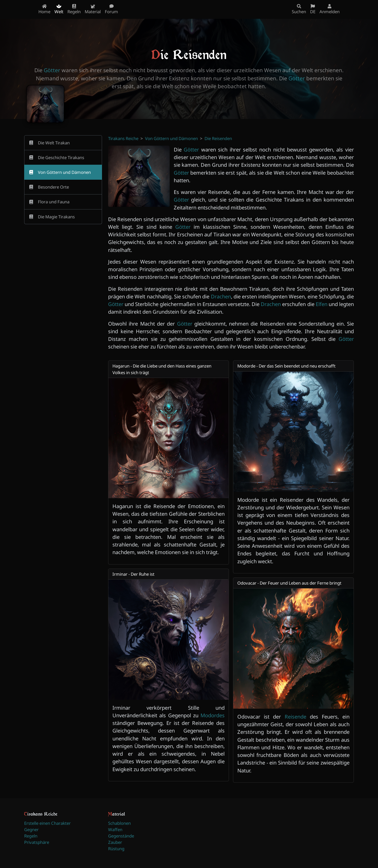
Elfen (322, 304)
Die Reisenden (218, 138)
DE (313, 9)
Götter (52, 70)
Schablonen (119, 823)
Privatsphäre (37, 842)
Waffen (115, 829)
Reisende (295, 717)
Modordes (213, 715)
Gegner (31, 829)
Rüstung (116, 849)
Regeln (31, 836)
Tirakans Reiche (123, 138)
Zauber (115, 842)
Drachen (221, 296)
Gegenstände (121, 836)
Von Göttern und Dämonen (171, 138)
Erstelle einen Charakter (47, 823)
